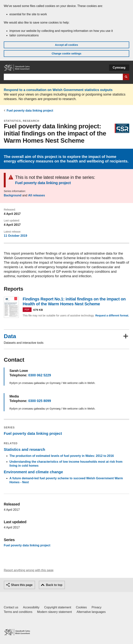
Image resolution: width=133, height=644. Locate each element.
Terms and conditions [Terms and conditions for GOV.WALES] (18, 612)
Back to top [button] (54, 585)
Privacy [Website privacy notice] (97, 607)
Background (13, 195)
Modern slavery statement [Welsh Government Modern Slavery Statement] (54, 612)
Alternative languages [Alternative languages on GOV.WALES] (91, 612)
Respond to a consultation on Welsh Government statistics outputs (58, 90)
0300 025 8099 (40, 401)
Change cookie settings (66, 54)
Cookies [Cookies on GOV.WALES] (81, 607)
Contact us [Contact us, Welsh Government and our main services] (11, 607)
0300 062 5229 (40, 375)
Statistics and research (24, 449)
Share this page (22, 585)
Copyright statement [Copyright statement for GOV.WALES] (58, 607)
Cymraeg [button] (119, 68)
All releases (37, 195)
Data (10, 336)
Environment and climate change (33, 472)
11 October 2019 (15, 236)
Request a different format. (112, 315)
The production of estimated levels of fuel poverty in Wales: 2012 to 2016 (62, 456)
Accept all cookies (66, 45)
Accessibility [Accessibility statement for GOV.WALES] (31, 607)
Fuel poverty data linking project (30, 111)
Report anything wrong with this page (29, 570)
